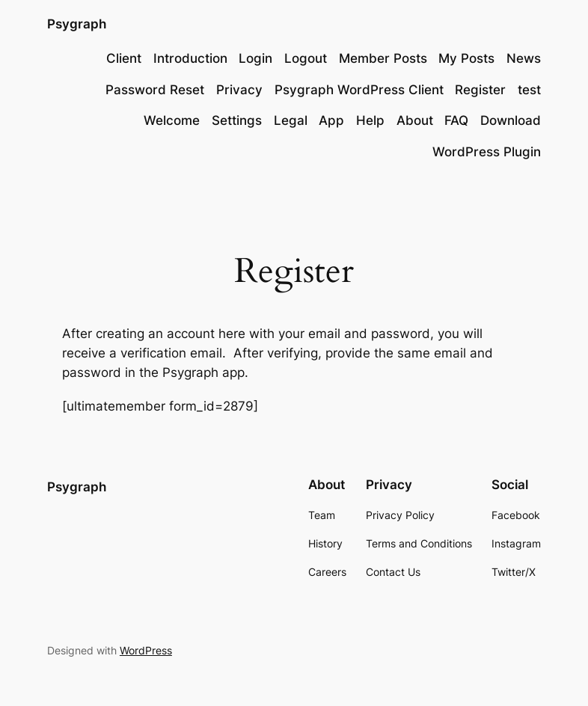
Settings (237, 120)
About (415, 120)
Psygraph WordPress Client (359, 90)
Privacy (239, 90)
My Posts (466, 58)
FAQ (456, 120)
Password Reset (155, 90)
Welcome (172, 120)
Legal (291, 120)
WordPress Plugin (487, 152)
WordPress (146, 650)
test (529, 90)
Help (370, 120)
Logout (306, 58)
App (331, 120)
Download (511, 120)
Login (255, 58)
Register (480, 90)
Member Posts (383, 58)
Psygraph (77, 24)
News (524, 58)
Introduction (190, 58)
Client (124, 58)
